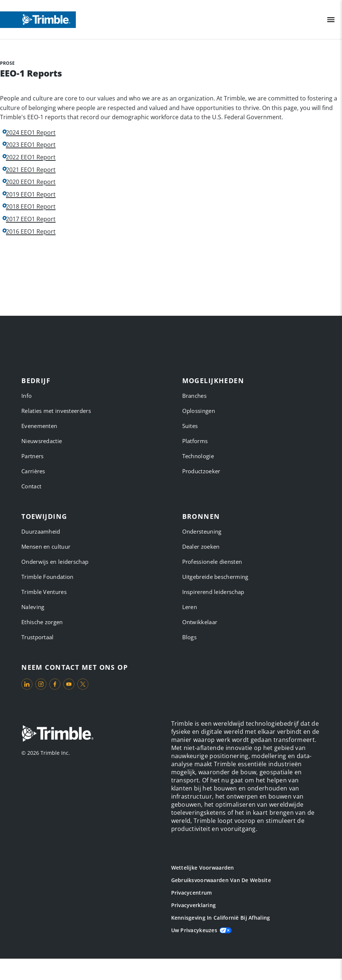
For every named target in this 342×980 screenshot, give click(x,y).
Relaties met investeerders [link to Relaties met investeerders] (56, 411)
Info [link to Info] (27, 396)
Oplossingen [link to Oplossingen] (199, 411)
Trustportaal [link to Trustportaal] (38, 637)
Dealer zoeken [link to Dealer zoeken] (201, 546)
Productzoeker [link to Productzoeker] (201, 471)
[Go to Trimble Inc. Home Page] (57, 734)
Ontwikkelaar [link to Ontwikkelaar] (200, 622)
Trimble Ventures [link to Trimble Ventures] (44, 592)
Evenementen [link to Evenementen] (39, 426)
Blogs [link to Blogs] (190, 637)
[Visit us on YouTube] (69, 684)
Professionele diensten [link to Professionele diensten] (212, 562)
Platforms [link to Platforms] (195, 441)
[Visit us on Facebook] (55, 684)
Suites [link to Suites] (190, 426)
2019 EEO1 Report (31, 194)
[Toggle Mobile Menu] (331, 20)
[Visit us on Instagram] (41, 684)
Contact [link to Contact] (31, 486)
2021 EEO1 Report (31, 170)
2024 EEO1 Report (31, 133)
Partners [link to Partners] (32, 456)
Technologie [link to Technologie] (198, 456)
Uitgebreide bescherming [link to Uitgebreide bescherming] (215, 577)
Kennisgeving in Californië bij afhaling (221, 918)
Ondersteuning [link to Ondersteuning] (202, 531)
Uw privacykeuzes (194, 930)
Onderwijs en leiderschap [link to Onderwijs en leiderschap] (55, 562)
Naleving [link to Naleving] (33, 607)
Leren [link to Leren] (190, 607)
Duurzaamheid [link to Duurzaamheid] (41, 531)
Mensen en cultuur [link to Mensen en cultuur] (46, 546)
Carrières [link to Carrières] (33, 471)
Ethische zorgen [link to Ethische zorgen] (42, 622)
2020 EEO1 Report (31, 182)
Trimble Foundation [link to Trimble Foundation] (47, 577)
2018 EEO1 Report (31, 207)
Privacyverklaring (194, 905)
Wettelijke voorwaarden (203, 868)
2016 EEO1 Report (31, 232)
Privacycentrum (192, 893)
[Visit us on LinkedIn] (27, 684)
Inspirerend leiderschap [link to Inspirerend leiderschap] (213, 592)
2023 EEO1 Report (31, 145)
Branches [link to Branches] (194, 396)
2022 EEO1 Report (31, 157)
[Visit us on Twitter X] (83, 684)
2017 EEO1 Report (31, 219)
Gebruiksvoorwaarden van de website (221, 880)
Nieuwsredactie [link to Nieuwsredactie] (42, 441)
